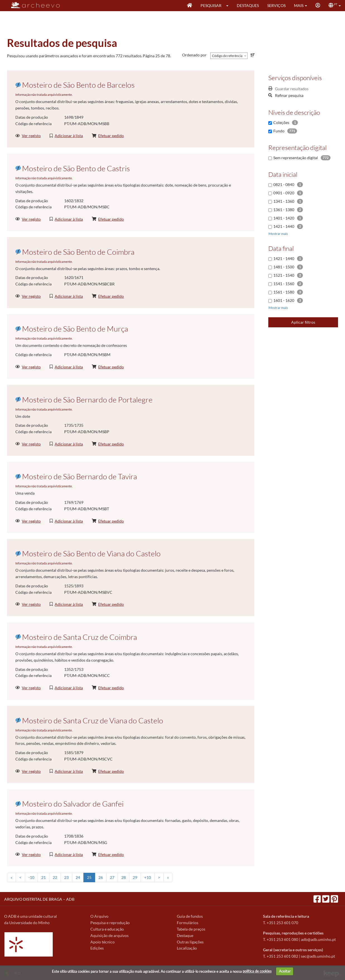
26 (101, 877)
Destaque (185, 935)
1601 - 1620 (284, 300)
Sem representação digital (296, 158)
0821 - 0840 (284, 184)
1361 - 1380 (284, 210)
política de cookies (257, 971)
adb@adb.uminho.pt (318, 939)
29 (135, 877)
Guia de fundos (190, 916)
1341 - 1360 (284, 201)
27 (112, 877)
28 (124, 877)
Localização (187, 948)
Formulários (188, 923)
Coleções (281, 122)
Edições (97, 948)
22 (55, 877)
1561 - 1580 (284, 292)
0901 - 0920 (284, 193)
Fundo (279, 131)
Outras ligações (190, 942)
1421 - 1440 (284, 226)
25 (89, 877)
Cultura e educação (107, 929)
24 (78, 877)
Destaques (248, 5)
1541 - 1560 (284, 284)
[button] (229, 6)
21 (44, 877)
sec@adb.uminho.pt (318, 956)
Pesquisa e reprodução (110, 923)
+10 (148, 877)
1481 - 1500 (284, 267)
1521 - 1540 (284, 275)
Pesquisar (211, 5)
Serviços (276, 5)
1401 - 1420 (284, 218)
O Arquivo (99, 916)
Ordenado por (194, 55)
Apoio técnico (102, 942)
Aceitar (285, 971)
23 (66, 877)
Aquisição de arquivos (109, 935)
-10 (31, 877)
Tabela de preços (191, 929)
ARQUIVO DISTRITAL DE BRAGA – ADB (39, 899)
